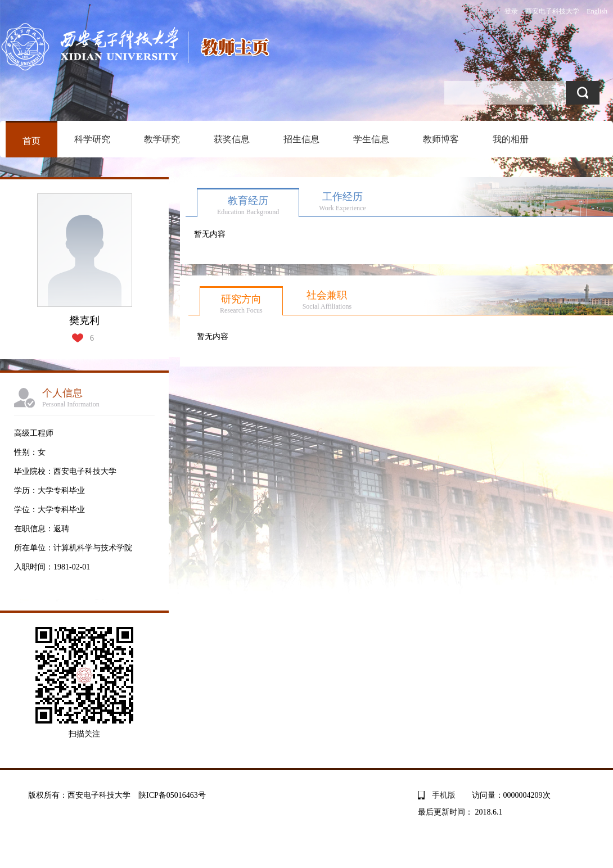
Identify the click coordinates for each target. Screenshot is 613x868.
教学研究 (162, 139)
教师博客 (441, 139)
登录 (511, 11)
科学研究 (92, 139)
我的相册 (511, 139)
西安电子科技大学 (552, 11)
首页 (31, 141)
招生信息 (301, 139)
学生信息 (371, 139)
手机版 (444, 795)
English (597, 11)
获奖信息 (232, 139)
